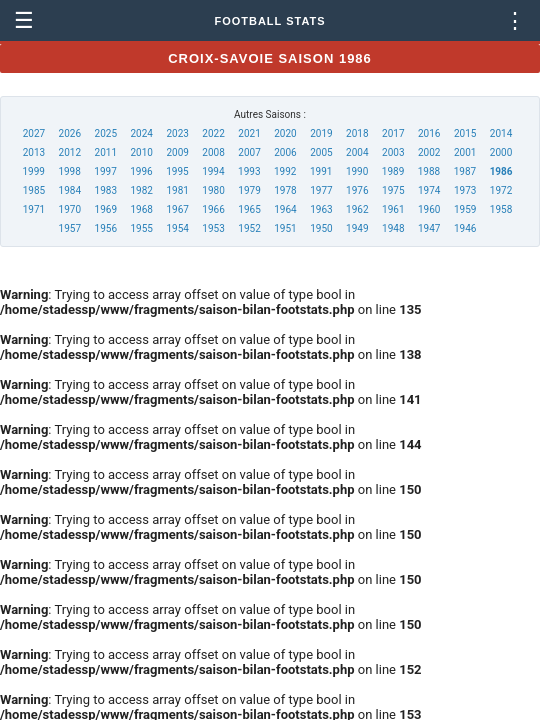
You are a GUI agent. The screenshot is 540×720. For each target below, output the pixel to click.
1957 (70, 228)
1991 (321, 171)
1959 (465, 209)
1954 (177, 228)
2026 (70, 133)
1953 (213, 228)
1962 (357, 209)
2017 (393, 133)
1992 (285, 171)
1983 (106, 190)
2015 (465, 133)
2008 (213, 152)
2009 (177, 152)
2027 (34, 133)
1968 (141, 209)
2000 (501, 152)
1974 (429, 190)
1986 (501, 171)
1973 (465, 190)
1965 (249, 209)
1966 (213, 209)
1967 (177, 209)
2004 (357, 152)
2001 (465, 152)
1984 (70, 190)
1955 (141, 228)
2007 (249, 152)
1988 (429, 171)
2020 (285, 133)
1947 (429, 228)
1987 (465, 171)
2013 (34, 152)
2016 (429, 133)
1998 (69, 171)
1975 (393, 190)
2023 (177, 133)
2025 (106, 133)
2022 (213, 133)
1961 (393, 209)
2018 (357, 133)
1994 (213, 171)
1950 (321, 228)
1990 (357, 171)
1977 (321, 190)
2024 (141, 133)
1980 (213, 190)
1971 (34, 209)
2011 (106, 152)
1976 (357, 190)
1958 (501, 209)
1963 (321, 209)
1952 (249, 228)
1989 (393, 171)
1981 (177, 190)
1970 (70, 209)
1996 (141, 171)
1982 (141, 190)
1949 (357, 228)
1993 (249, 171)
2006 (285, 152)
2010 (141, 152)
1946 (465, 228)
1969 (106, 209)
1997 (105, 171)
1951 (285, 228)
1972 (501, 190)
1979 (249, 190)
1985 (34, 190)
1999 (33, 171)
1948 (393, 228)
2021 (249, 133)
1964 (285, 209)
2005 (321, 152)
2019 (321, 133)
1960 (429, 209)
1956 (106, 228)
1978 (285, 190)
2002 (429, 152)
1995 (177, 171)
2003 (393, 152)
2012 (70, 152)
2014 (501, 133)
